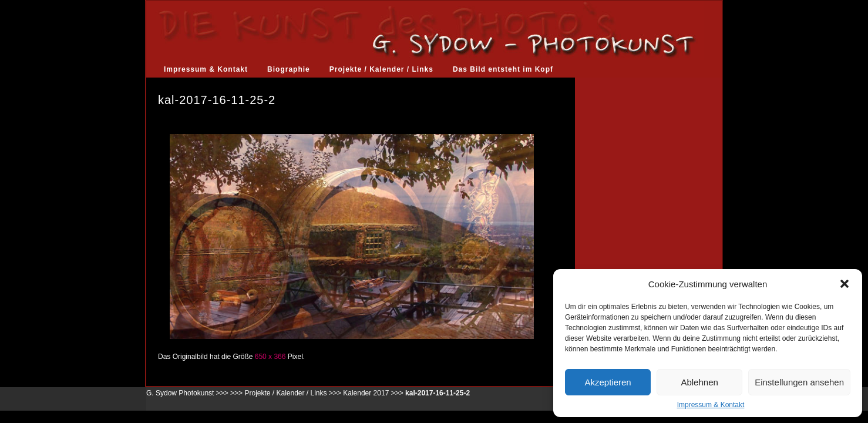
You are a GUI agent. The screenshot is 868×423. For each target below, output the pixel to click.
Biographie (289, 69)
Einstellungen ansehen (799, 382)
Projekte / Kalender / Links (381, 69)
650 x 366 (270, 357)
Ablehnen (699, 382)
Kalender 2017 (366, 393)
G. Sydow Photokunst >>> (187, 393)
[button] (845, 284)
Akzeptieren (608, 382)
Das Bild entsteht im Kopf (503, 69)
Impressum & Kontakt (711, 405)
